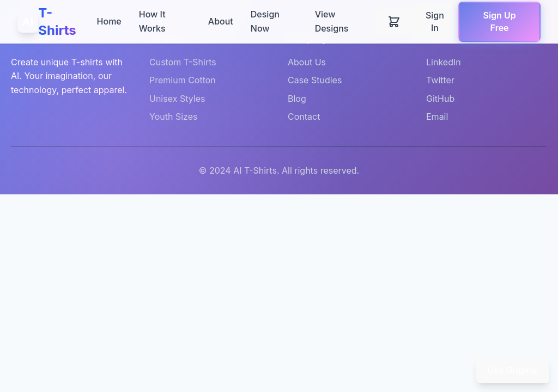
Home (109, 21)
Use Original (512, 370)
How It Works (152, 21)
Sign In (435, 22)
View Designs (332, 21)
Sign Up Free (499, 22)
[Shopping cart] (393, 22)
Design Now (265, 21)
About (221, 21)
